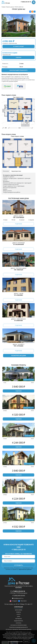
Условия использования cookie (16, 641)
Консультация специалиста (18, 70)
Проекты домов (10, 7)
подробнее (18, 57)
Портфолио (19, 619)
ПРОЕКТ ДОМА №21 (29, 464)
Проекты (18, 612)
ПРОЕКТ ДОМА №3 (29, 436)
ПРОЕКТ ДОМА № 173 (29, 380)
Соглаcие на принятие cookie (18, 625)
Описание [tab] (6, 171)
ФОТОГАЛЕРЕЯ (19, 610)
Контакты (19, 623)
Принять (26, 641)
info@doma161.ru (18, 598)
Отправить (18, 565)
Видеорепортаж (18, 621)
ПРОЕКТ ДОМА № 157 (29, 408)
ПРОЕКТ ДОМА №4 (29, 492)
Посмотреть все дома (19, 356)
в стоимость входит (18, 46)
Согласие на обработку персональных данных (18, 629)
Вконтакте (24, 601)
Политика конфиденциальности (18, 627)
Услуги (18, 614)
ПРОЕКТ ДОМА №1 (29, 520)
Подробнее (18, 391)
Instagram (15, 601)
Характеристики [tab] (16, 171)
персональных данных (25, 569)
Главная (3, 7)
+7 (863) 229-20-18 (26, 2)
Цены (18, 616)
